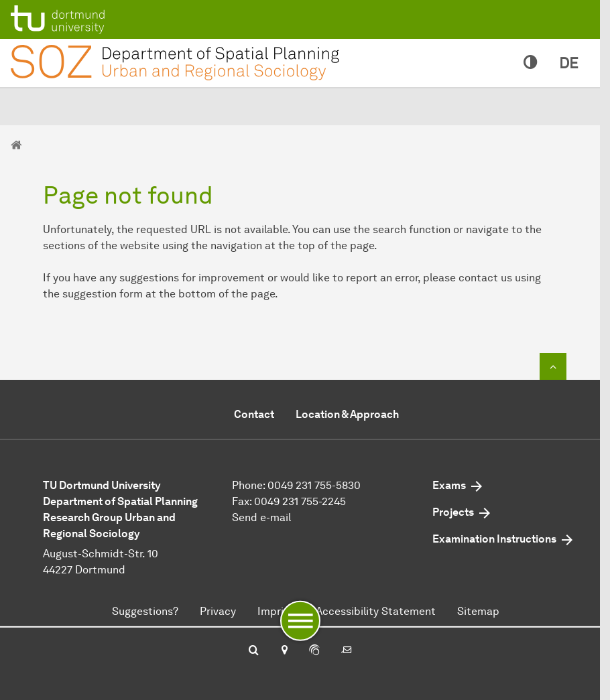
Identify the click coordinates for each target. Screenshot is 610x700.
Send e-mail (261, 517)
